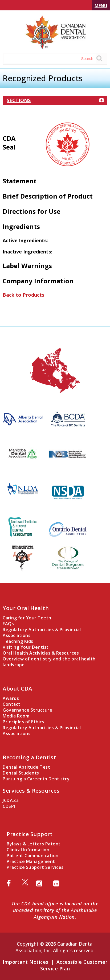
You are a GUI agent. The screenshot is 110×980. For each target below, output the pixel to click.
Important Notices (26, 962)
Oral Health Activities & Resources (41, 653)
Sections (55, 100)
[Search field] (50, 59)
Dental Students (21, 773)
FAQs (8, 624)
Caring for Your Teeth (27, 618)
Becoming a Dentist (29, 757)
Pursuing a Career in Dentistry (36, 779)
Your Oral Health (26, 608)
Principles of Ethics (23, 722)
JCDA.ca (11, 800)
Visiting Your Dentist (26, 647)
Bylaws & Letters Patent (34, 844)
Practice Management (31, 861)
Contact (12, 704)
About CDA (17, 689)
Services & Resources (31, 791)
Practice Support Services (35, 867)
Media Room (16, 716)
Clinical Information (28, 850)
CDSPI (9, 806)
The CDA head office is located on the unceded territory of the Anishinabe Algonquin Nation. (55, 910)
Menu (101, 6)
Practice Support (30, 834)
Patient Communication (33, 856)
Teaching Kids (18, 641)
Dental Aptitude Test (26, 767)
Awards (11, 698)
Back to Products (23, 295)
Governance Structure (27, 710)
